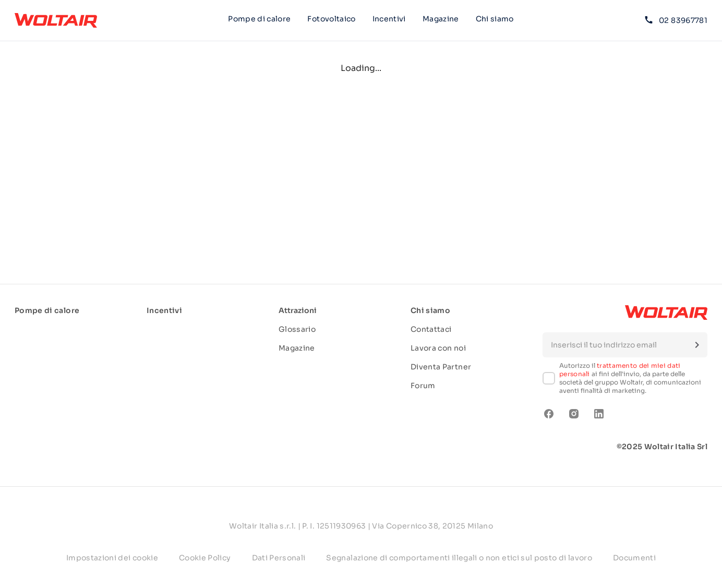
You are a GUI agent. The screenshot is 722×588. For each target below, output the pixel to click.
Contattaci (431, 329)
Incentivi (389, 19)
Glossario (297, 329)
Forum (423, 386)
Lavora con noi (438, 348)
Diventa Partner (441, 367)
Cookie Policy (205, 558)
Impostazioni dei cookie (112, 558)
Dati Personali (279, 558)
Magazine (441, 19)
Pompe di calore (259, 19)
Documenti (634, 558)
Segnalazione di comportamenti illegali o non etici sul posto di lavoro (459, 558)
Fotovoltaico (331, 19)
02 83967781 (676, 20)
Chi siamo (495, 20)
